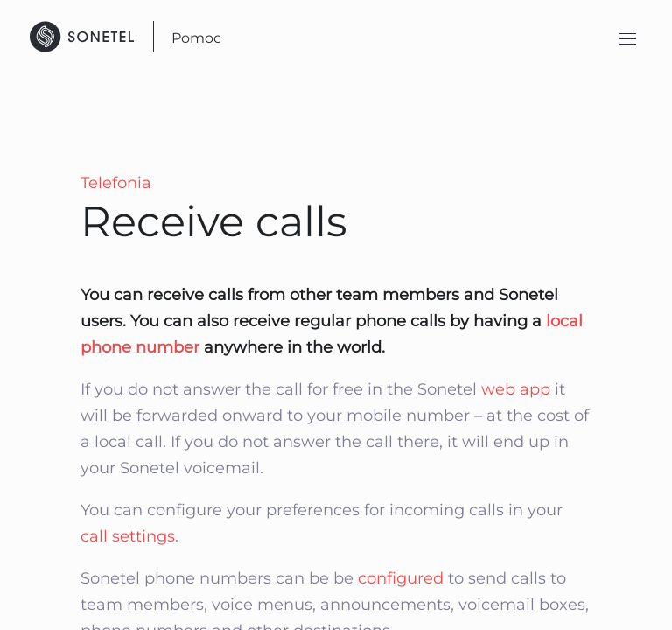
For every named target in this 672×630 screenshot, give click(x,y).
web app (518, 389)
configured (401, 578)
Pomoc (196, 38)
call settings (128, 536)
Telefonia (116, 183)
